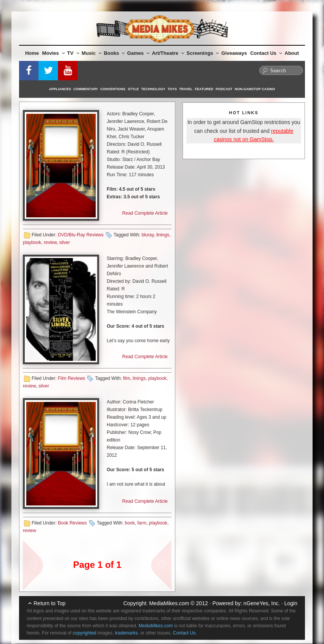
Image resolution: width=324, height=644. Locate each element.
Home (32, 53)
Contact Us (266, 53)
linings (163, 235)
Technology (153, 89)
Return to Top (50, 603)
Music (91, 53)
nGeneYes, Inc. (262, 603)
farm (142, 523)
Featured (204, 89)
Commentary (86, 89)
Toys (172, 89)
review (50, 242)
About (292, 53)
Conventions (113, 89)
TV (73, 53)
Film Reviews (71, 378)
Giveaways (234, 53)
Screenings (203, 53)
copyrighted (85, 633)
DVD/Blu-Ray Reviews (81, 235)
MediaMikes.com (169, 603)
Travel (186, 89)
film (127, 378)
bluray (148, 235)
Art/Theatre (168, 53)
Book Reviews (72, 523)
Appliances (60, 89)
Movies (54, 53)
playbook (32, 242)
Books (114, 53)
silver (64, 242)
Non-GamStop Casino (255, 89)
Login (291, 603)
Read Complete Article (145, 213)
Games (138, 53)
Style (133, 89)
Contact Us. (185, 633)
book (130, 523)
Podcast (224, 89)
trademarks (126, 633)
